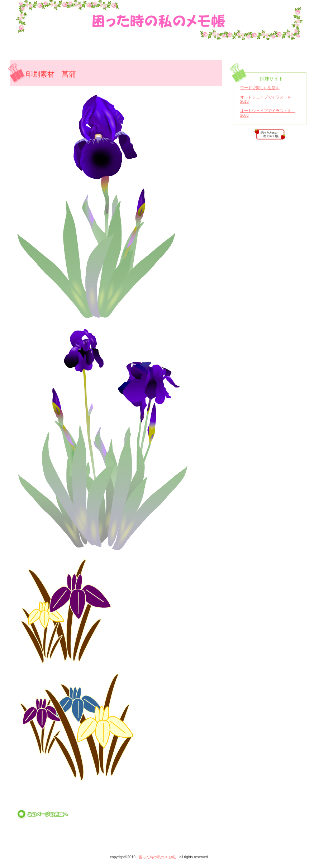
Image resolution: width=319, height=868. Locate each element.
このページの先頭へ (43, 814)
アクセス (270, 134)
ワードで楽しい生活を (260, 88)
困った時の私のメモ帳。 (166, 8)
